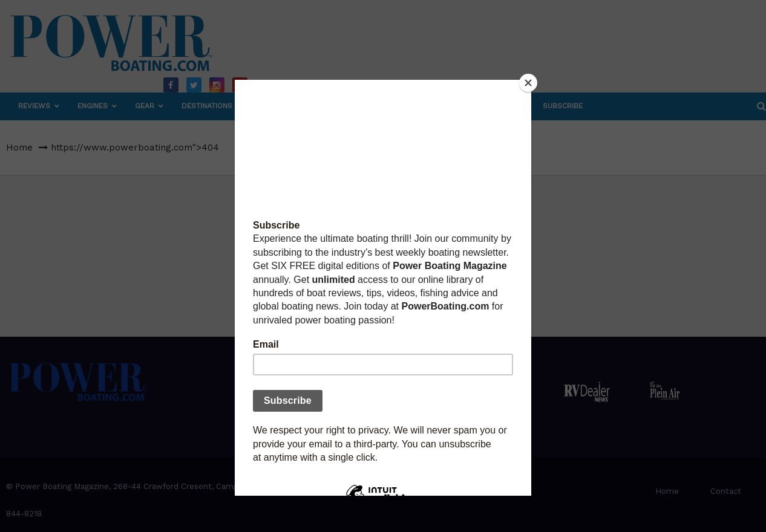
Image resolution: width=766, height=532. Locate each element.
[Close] (528, 83)
